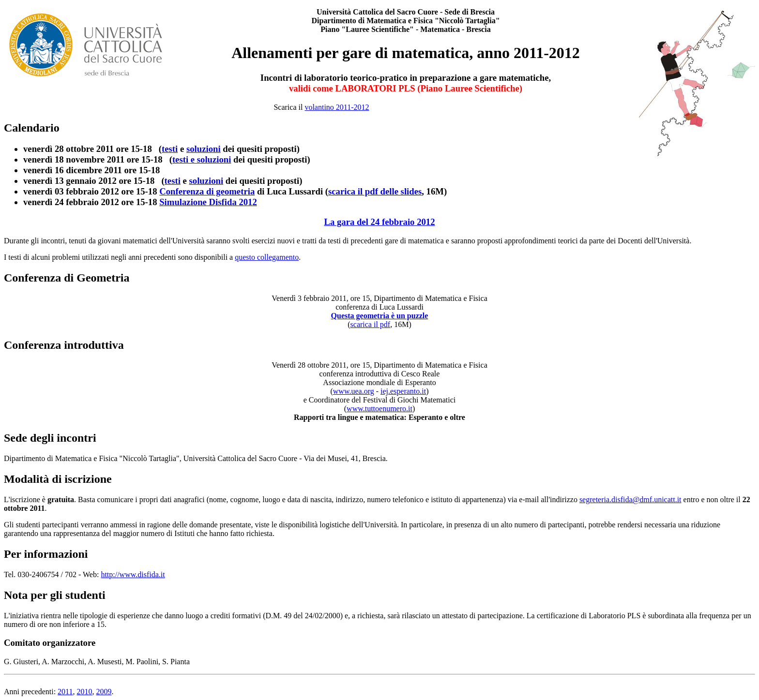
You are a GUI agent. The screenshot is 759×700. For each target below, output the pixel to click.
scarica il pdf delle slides (375, 191)
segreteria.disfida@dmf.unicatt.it (630, 499)
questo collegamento (267, 257)
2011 (65, 692)
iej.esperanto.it (403, 391)
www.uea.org (354, 391)
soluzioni (204, 149)
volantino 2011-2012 (337, 107)
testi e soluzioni (202, 159)
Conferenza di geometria (207, 191)
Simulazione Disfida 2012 (208, 202)
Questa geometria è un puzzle (380, 316)
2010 (84, 692)
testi (170, 149)
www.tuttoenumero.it (379, 409)
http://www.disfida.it (133, 574)
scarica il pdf (371, 324)
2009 (104, 692)
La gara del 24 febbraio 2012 (379, 222)
